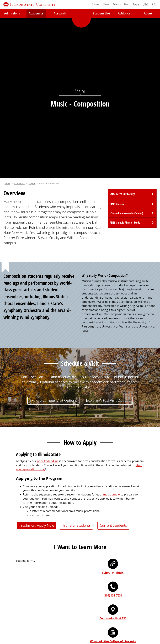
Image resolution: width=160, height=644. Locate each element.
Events (8, 578)
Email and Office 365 (95, 578)
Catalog (87, 526)
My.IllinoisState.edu (94, 514)
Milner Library (12, 514)
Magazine (10, 584)
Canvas (86, 532)
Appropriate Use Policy (98, 617)
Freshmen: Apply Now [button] (37, 369)
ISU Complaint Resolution (57, 622)
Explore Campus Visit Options (53, 244)
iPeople (87, 572)
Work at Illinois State (95, 566)
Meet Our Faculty (126, 38)
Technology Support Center (21, 520)
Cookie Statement (42, 617)
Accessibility (84, 622)
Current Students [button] (113, 369)
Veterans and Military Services (101, 544)
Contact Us (111, 611)
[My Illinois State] (146, 6)
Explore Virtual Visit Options (108, 244)
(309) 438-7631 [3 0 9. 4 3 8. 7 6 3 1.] (113, 440)
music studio (112, 339)
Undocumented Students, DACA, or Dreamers (111, 538)
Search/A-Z (10, 532)
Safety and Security (16, 544)
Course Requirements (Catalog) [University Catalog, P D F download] (127, 57)
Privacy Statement (16, 617)
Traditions (10, 590)
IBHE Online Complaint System (136, 617)
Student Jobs (90, 520)
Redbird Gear (12, 572)
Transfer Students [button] (76, 369)
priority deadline (48, 305)
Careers (120, 48)
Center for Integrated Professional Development (113, 584)
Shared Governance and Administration (108, 590)
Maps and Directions (17, 526)
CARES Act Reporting (108, 622)
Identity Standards (69, 617)
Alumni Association (16, 566)
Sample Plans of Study (128, 67)
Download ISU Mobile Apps (21, 550)
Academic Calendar (16, 538)
